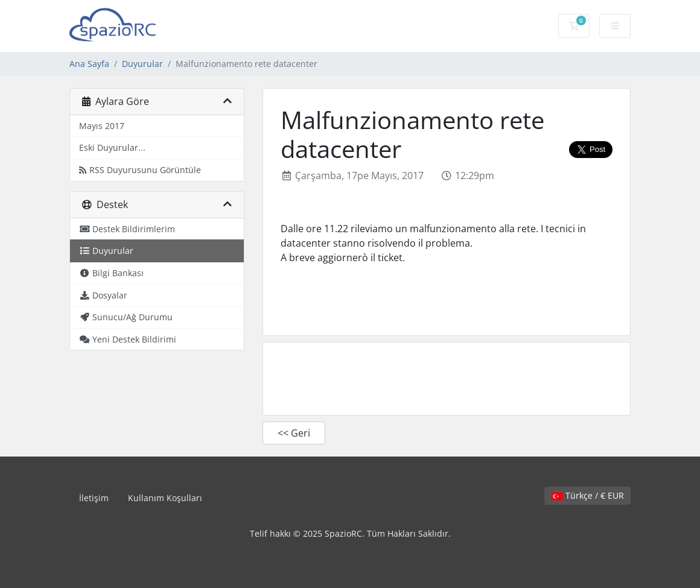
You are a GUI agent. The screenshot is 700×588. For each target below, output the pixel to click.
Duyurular (142, 64)
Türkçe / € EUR (587, 495)
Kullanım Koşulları (165, 498)
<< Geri (294, 433)
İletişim (94, 498)
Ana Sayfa (89, 64)
